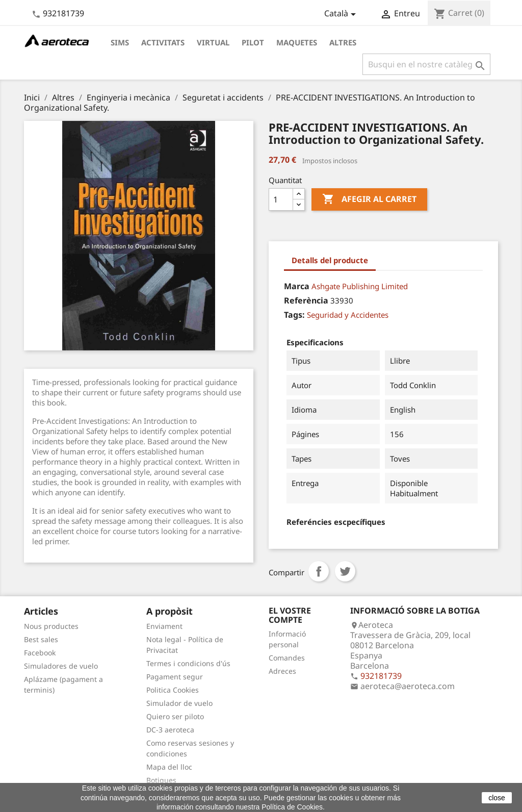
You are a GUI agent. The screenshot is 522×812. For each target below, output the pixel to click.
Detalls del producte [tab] (330, 260)
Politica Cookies (173, 690)
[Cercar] (426, 64)
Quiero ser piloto (175, 716)
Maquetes (297, 42)
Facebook (40, 653)
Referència (306, 300)
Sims (120, 42)
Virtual (213, 42)
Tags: (294, 315)
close (497, 798)
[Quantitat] (281, 199)
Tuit (345, 571)
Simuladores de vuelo (61, 666)
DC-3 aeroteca (170, 730)
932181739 (63, 13)
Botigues (161, 780)
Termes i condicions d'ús (188, 663)
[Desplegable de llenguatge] (342, 14)
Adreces (282, 671)
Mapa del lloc (169, 767)
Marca (297, 286)
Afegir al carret (369, 199)
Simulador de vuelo (179, 703)
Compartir (319, 571)
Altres (343, 42)
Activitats (163, 42)
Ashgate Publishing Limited (360, 286)
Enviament (164, 626)
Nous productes (51, 626)
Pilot (253, 42)
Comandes (287, 658)
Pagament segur (175, 677)
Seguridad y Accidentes (348, 315)
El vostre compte (290, 615)
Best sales (41, 639)
